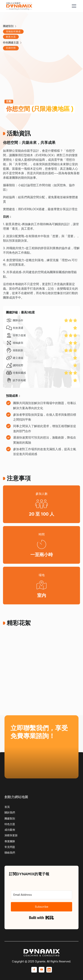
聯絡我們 (10, 853)
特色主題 (10, 824)
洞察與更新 (11, 835)
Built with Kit (41, 918)
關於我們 (10, 813)
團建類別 (10, 819)
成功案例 (10, 830)
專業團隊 (10, 841)
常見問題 (10, 847)
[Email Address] (41, 895)
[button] (73, 6)
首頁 (7, 807)
